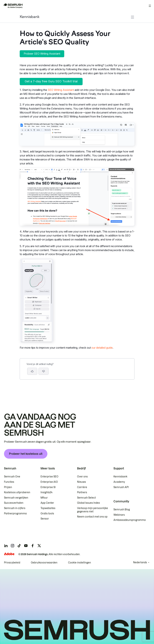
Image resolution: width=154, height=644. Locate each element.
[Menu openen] (150, 6)
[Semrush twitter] (39, 546)
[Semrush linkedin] (6, 546)
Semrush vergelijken (16, 498)
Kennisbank (30, 17)
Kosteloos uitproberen (17, 492)
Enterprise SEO (49, 477)
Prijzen (8, 487)
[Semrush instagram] (13, 546)
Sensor (45, 519)
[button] (44, 371)
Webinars (119, 515)
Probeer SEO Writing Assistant (42, 54)
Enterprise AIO (49, 482)
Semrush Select (86, 498)
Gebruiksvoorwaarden (44, 563)
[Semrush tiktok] (19, 546)
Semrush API (121, 487)
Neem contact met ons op (92, 517)
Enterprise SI (48, 487)
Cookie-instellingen (80, 563)
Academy (119, 482)
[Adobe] (9, 554)
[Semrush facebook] (33, 546)
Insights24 (46, 492)
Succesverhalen (14, 503)
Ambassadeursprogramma (130, 520)
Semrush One (12, 477)
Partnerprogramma (15, 514)
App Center (47, 503)
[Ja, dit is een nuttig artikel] (32, 371)
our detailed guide (102, 348)
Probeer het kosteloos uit (26, 454)
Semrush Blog (122, 510)
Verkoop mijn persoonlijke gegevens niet (93, 510)
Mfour (44, 498)
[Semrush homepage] (13, 6)
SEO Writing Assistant (61, 90)
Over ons (82, 477)
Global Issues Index (88, 503)
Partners (82, 492)
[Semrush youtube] (26, 546)
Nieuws (82, 482)
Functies (9, 482)
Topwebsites (48, 508)
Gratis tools (47, 514)
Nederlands (140, 562)
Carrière (82, 487)
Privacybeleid (12, 563)
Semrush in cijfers (15, 508)
